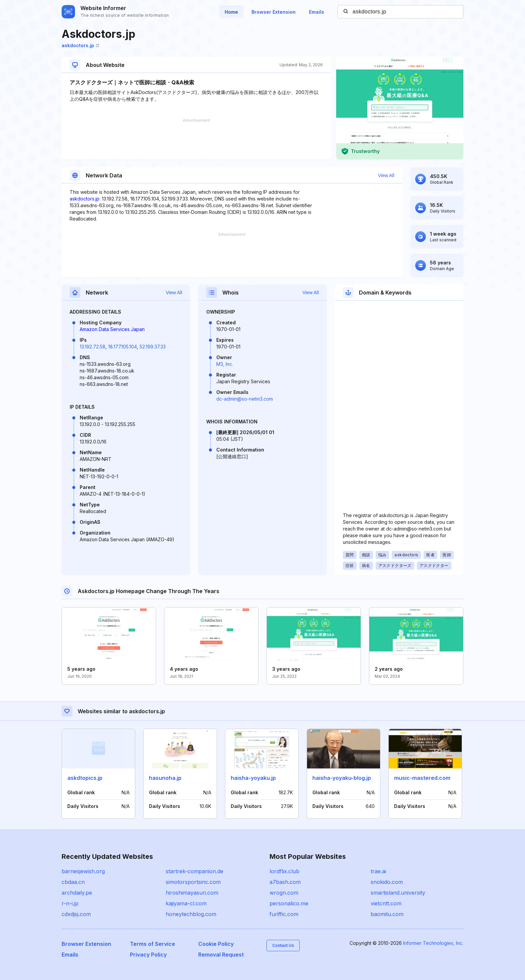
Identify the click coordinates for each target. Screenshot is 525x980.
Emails (317, 12)
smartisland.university (398, 893)
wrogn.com (284, 893)
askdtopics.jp (85, 778)
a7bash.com (285, 882)
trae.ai (378, 871)
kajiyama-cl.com (186, 903)
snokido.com (387, 882)
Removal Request (221, 955)
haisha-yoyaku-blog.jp (342, 778)
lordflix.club (284, 871)
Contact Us (283, 945)
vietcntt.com (386, 903)
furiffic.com (284, 914)
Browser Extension (274, 12)
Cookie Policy (216, 944)
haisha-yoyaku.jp (253, 778)
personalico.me (289, 903)
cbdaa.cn (73, 882)
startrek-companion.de (195, 871)
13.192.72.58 (93, 347)
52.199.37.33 (153, 347)
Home (231, 12)
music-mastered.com (422, 778)
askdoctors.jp (80, 45)
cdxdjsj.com (76, 914)
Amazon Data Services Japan (112, 329)
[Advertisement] (196, 139)
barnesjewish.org (83, 871)
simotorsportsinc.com (193, 882)
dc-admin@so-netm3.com (245, 399)
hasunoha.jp (165, 778)
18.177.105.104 (123, 347)
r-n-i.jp (70, 903)
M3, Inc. (225, 364)
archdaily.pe (77, 893)
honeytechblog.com (191, 914)
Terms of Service (153, 944)
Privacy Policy (148, 955)
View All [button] (386, 175)
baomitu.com (387, 914)
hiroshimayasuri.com (192, 893)
